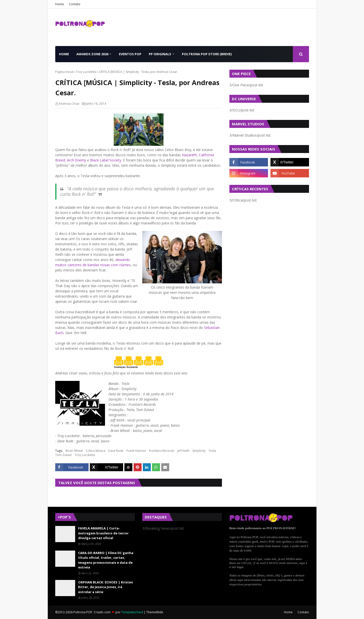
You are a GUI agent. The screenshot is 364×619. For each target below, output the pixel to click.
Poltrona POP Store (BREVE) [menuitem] (207, 54)
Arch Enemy (77, 160)
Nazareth (189, 155)
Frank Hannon (136, 451)
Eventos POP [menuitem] (130, 54)
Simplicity (199, 451)
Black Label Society (106, 160)
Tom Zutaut (63, 455)
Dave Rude (116, 451)
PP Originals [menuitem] (160, 54)
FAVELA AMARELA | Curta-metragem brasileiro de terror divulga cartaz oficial (103, 533)
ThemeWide (155, 612)
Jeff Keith (183, 451)
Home (60, 4)
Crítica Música (96, 451)
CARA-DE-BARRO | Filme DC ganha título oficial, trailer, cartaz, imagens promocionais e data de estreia (106, 560)
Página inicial (64, 72)
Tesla (212, 451)
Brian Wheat (74, 451)
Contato (75, 4)
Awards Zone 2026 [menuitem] (92, 54)
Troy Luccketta (86, 72)
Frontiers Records (162, 451)
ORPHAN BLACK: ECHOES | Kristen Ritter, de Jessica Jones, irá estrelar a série (106, 587)
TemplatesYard (132, 612)
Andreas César (69, 104)
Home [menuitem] (64, 54)
